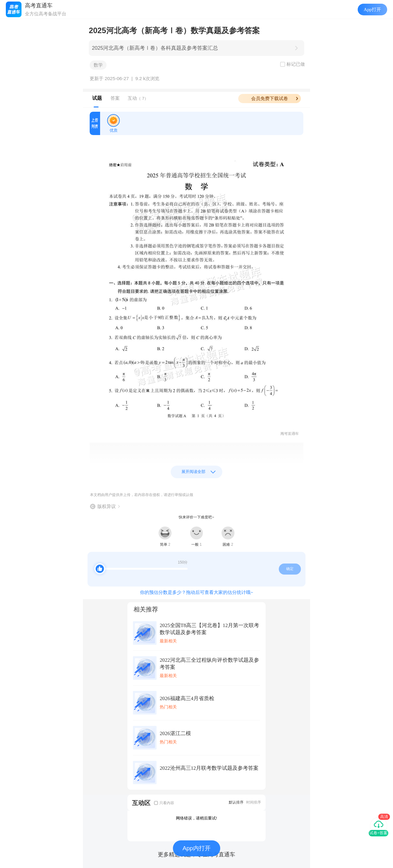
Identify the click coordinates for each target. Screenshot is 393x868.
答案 (115, 98)
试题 (97, 98)
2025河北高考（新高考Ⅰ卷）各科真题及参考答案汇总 (155, 48)
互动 (138, 98)
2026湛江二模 (175, 733)
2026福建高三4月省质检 (187, 698)
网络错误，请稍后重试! (196, 818)
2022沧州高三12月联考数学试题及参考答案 (209, 768)
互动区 (141, 803)
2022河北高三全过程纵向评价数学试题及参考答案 (209, 664)
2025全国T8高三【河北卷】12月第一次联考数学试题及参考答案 (209, 629)
